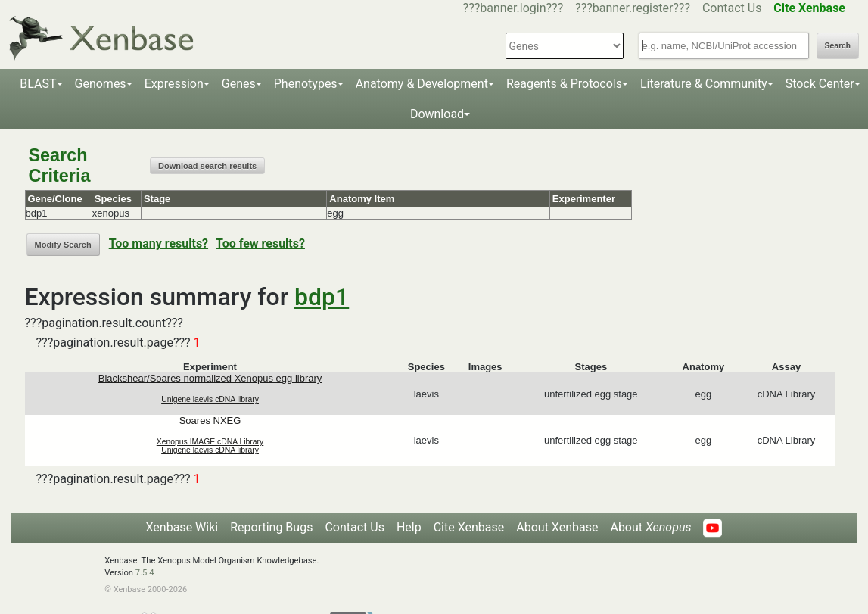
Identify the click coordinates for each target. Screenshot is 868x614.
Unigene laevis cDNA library (210, 399)
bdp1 (322, 297)
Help (409, 527)
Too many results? (159, 243)
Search (838, 46)
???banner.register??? (633, 8)
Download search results (207, 166)
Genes (239, 84)
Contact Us (732, 8)
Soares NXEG (210, 421)
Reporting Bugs (271, 527)
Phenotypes (306, 84)
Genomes (101, 84)
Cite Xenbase (469, 527)
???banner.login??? (513, 8)
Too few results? (260, 243)
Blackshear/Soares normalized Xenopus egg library (210, 378)
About (650, 527)
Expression (174, 84)
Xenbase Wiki (182, 527)
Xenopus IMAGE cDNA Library (210, 442)
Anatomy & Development (422, 84)
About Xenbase (557, 527)
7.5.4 (145, 573)
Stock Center (820, 84)
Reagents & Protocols (564, 84)
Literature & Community (704, 84)
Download (437, 114)
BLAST (38, 84)
